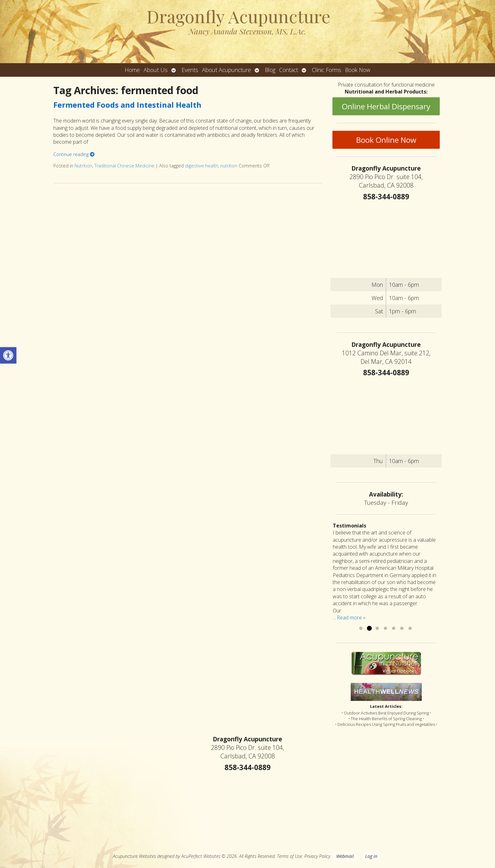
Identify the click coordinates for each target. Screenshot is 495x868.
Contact (289, 70)
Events (190, 70)
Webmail (345, 856)
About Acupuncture (227, 70)
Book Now (358, 70)
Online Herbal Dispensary (386, 106)
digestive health (202, 166)
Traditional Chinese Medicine (124, 166)
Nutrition (83, 166)
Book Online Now (386, 140)
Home (132, 70)
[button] (8, 355)
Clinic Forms (327, 70)
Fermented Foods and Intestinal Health (127, 105)
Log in (371, 856)
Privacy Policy (317, 856)
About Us (156, 70)
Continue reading (74, 154)
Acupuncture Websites (134, 856)
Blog (270, 70)
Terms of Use (289, 856)
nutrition (229, 166)
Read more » (351, 618)
